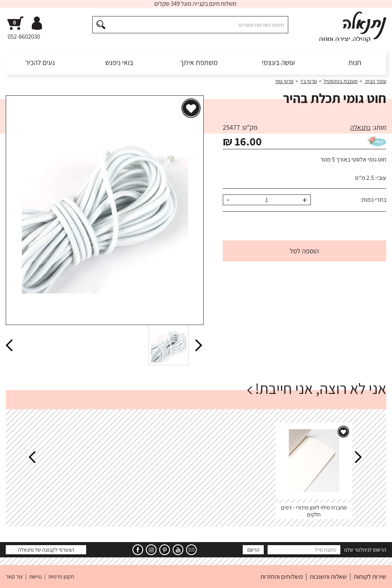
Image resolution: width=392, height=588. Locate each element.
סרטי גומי (284, 81)
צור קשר (14, 577)
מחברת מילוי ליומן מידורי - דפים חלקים (314, 511)
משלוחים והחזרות (282, 577)
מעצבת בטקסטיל (341, 81)
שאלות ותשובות (328, 577)
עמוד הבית (375, 81)
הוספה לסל (304, 251)
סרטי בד (309, 81)
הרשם (253, 550)
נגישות (35, 577)
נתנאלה (360, 127)
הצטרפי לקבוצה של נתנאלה (46, 550)
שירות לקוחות (370, 577)
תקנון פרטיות (61, 577)
